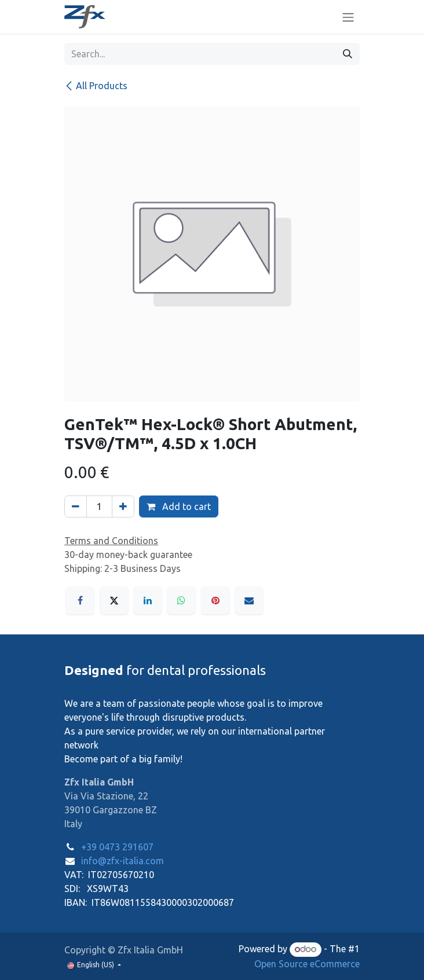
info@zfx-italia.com (123, 861)
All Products (96, 86)
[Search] (348, 54)
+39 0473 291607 (117, 847)
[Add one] (123, 506)
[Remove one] (76, 506)
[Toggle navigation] (348, 17)
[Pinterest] (215, 600)
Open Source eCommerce (307, 964)
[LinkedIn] (148, 600)
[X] (114, 600)
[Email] (249, 600)
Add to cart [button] (179, 506)
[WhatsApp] (181, 600)
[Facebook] (80, 600)
